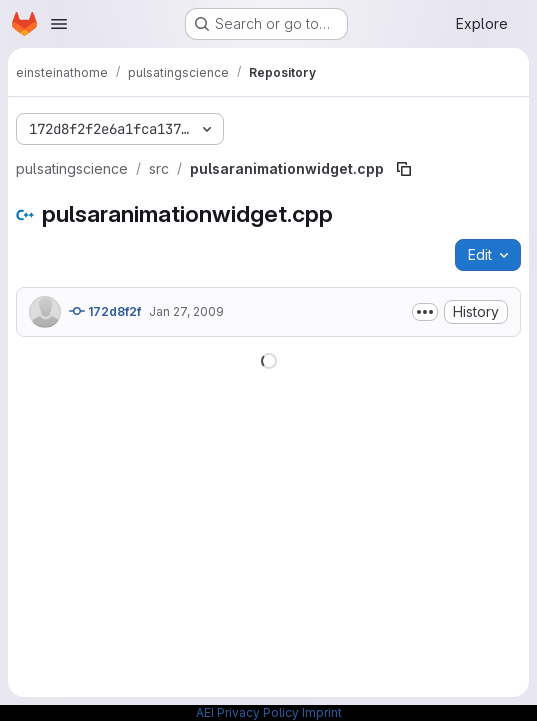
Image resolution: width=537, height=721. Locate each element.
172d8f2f (105, 311)
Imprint (322, 712)
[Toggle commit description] (425, 312)
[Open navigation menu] (59, 24)
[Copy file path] (404, 169)
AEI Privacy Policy (247, 712)
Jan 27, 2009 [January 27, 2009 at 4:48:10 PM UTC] (186, 311)
